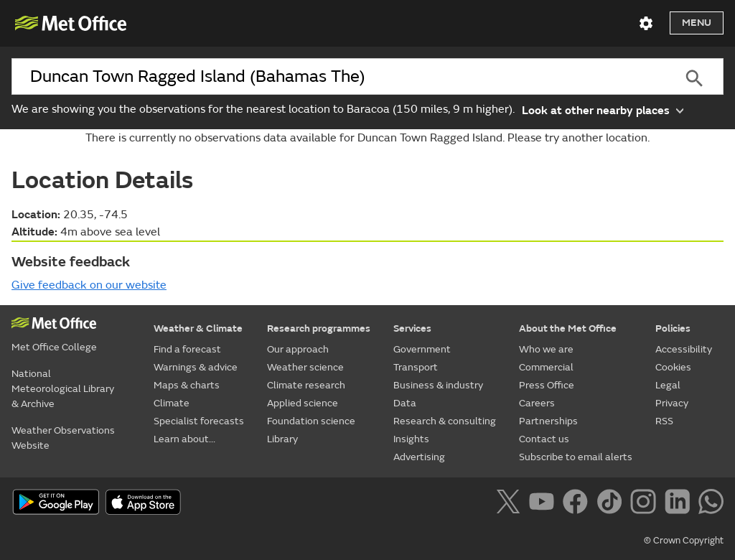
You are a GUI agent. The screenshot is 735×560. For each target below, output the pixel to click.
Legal (668, 385)
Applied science (303, 403)
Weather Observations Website (63, 438)
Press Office (547, 385)
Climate (172, 403)
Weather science (305, 367)
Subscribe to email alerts (576, 457)
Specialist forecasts (199, 421)
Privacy (672, 403)
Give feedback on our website (89, 285)
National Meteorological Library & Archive (63, 389)
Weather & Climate (198, 328)
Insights (411, 439)
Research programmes (319, 328)
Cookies (673, 367)
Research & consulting (445, 421)
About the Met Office (568, 328)
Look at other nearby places (603, 109)
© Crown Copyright (684, 541)
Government (422, 349)
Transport (416, 367)
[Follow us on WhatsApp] (711, 504)
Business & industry (438, 385)
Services (412, 328)
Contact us (544, 439)
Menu (697, 23)
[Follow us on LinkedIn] (680, 504)
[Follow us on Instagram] (646, 504)
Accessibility (684, 349)
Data (405, 403)
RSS (664, 421)
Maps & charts (187, 385)
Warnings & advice (196, 367)
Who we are (546, 349)
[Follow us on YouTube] (544, 504)
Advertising (419, 457)
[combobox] (338, 77)
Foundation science (311, 421)
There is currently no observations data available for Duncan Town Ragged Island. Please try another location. (367, 138)
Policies (673, 328)
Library (282, 439)
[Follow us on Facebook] (578, 504)
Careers (537, 403)
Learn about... (184, 439)
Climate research (306, 385)
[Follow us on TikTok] (612, 504)
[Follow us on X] (511, 504)
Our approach (298, 349)
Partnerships (548, 421)
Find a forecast (187, 349)
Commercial (546, 367)
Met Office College (54, 347)
